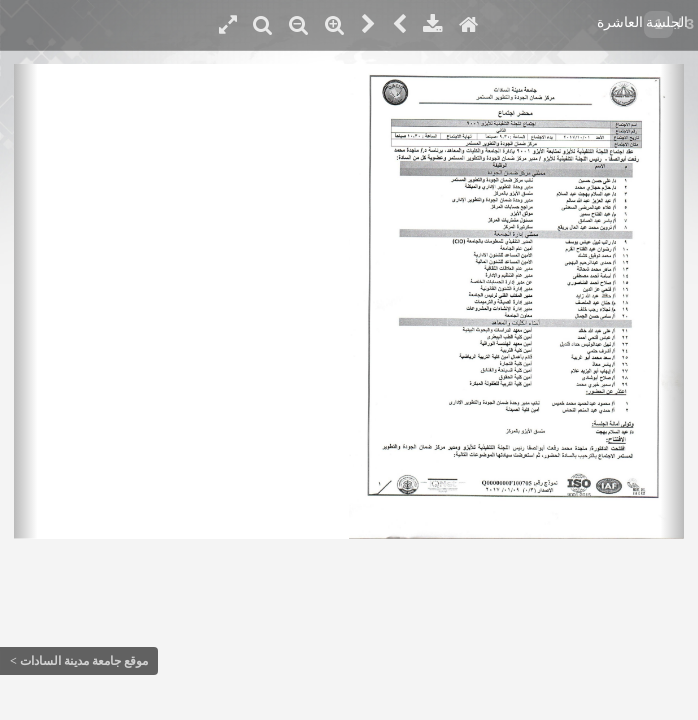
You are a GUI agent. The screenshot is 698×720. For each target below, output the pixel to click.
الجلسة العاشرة (643, 22)
